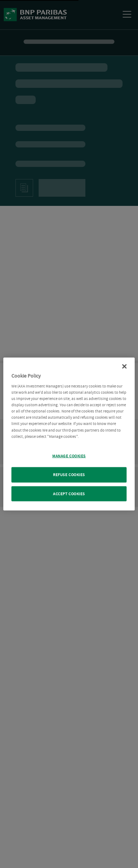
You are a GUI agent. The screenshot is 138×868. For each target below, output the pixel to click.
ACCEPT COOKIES (69, 494)
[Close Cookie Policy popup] (124, 366)
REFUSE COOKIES (69, 474)
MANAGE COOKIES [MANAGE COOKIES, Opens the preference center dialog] (69, 456)
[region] (69, 434)
